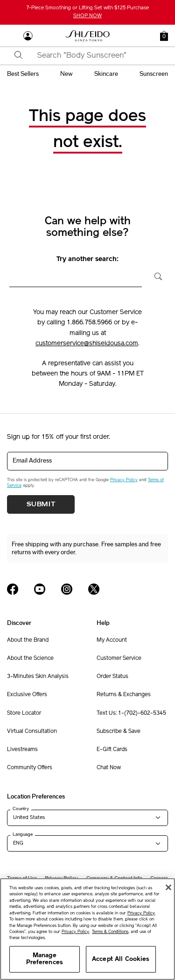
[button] (164, 36)
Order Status (112, 677)
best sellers (23, 74)
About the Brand (28, 640)
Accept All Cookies (121, 959)
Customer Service (119, 658)
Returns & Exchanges (124, 695)
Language (23, 834)
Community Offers (30, 768)
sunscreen (154, 74)
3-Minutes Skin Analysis (38, 677)
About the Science (30, 658)
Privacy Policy (124, 480)
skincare (106, 74)
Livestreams (22, 750)
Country (21, 809)
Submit (41, 504)
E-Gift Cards (112, 750)
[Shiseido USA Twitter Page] (94, 589)
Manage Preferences (45, 959)
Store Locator (24, 713)
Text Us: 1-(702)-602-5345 (131, 713)
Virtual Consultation (32, 732)
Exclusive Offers (27, 695)
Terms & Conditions (110, 932)
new (66, 74)
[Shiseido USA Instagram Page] (67, 589)
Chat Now (109, 768)
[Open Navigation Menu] (12, 36)
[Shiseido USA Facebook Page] (13, 589)
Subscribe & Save (119, 732)
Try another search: (87, 259)
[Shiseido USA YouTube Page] (40, 589)
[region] (87, 929)
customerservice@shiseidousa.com (87, 344)
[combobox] (96, 56)
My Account (112, 640)
